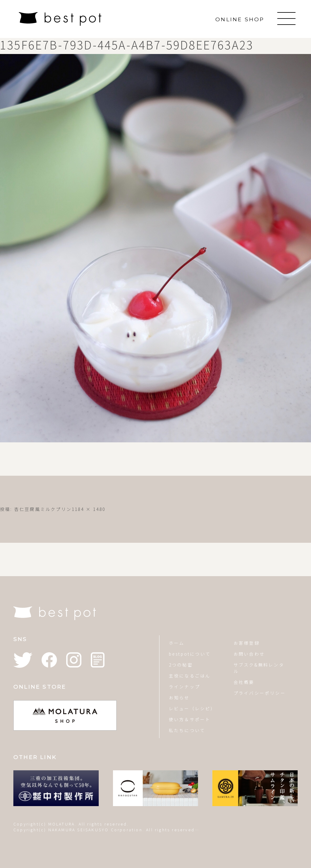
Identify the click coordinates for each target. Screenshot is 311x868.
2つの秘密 (181, 665)
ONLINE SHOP (240, 19)
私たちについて (187, 730)
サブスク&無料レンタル (259, 668)
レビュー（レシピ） (192, 708)
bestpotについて (190, 654)
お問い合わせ (249, 654)
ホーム (177, 643)
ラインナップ (185, 687)
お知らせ (179, 697)
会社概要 (244, 682)
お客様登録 (247, 643)
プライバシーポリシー (260, 693)
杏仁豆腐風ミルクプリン (43, 509)
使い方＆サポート (190, 719)
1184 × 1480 (89, 509)
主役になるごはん (190, 676)
